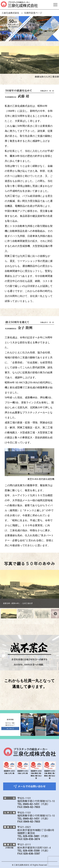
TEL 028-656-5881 (28, 836)
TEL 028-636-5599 (28, 850)
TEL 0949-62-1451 (28, 804)
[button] (4, 584)
